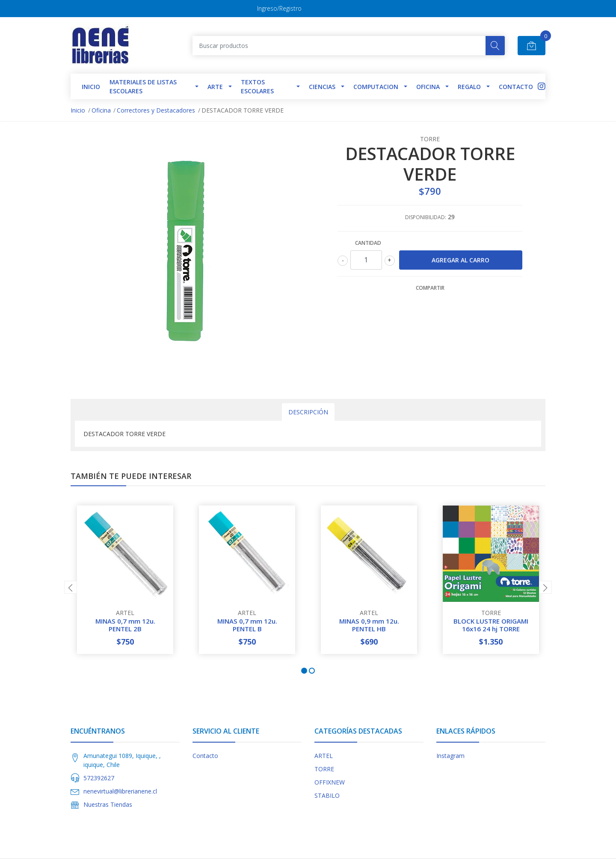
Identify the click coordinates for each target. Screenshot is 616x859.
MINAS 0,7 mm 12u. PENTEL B (247, 625)
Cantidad (368, 243)
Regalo (469, 87)
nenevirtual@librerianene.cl (120, 791)
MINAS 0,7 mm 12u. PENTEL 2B (125, 625)
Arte (215, 87)
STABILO (327, 795)
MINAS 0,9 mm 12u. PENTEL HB (369, 625)
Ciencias (322, 87)
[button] (304, 671)
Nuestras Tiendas (108, 804)
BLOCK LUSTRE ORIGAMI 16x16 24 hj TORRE (491, 625)
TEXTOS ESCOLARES (257, 86)
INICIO (91, 87)
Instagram (450, 756)
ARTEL (324, 756)
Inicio (78, 110)
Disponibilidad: (426, 217)
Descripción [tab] (308, 412)
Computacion (376, 87)
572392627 (99, 778)
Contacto (516, 87)
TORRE (324, 769)
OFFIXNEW (330, 782)
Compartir (430, 288)
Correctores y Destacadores (156, 110)
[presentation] (71, 587)
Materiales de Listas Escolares (143, 86)
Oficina (428, 87)
